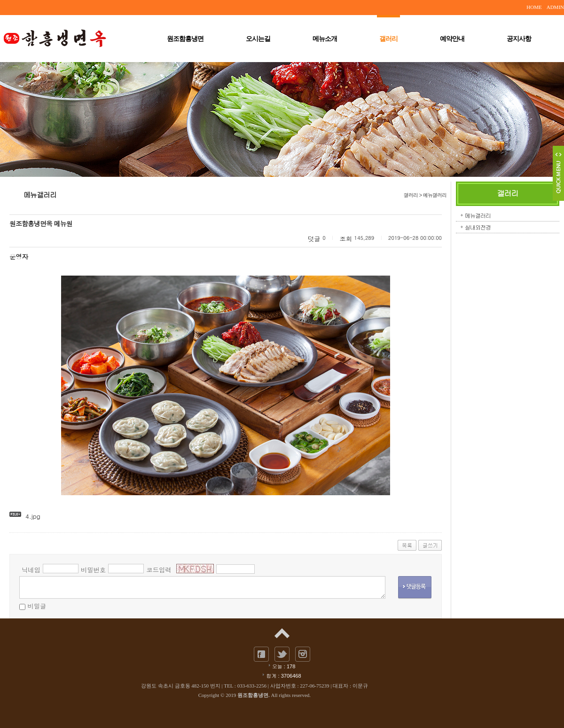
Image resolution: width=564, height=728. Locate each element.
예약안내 (452, 39)
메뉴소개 (325, 39)
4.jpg (33, 516)
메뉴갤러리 (478, 215)
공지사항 (519, 39)
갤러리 (388, 38)
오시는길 (258, 39)
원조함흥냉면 (185, 39)
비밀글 (37, 606)
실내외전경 (478, 227)
